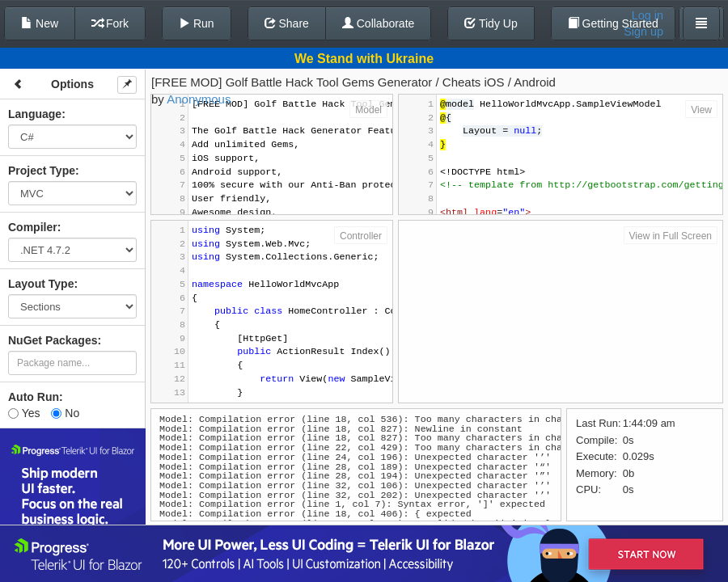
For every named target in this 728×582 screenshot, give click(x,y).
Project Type (42, 171)
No (65, 413)
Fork (110, 23)
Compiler (33, 227)
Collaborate (379, 23)
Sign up (643, 32)
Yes (24, 413)
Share (287, 23)
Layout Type (41, 284)
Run (197, 23)
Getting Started (613, 23)
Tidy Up (491, 23)
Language (35, 114)
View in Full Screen (671, 236)
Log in (648, 15)
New (40, 23)
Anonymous (199, 99)
